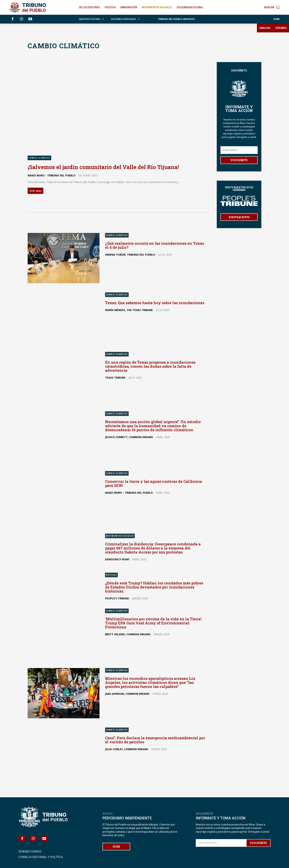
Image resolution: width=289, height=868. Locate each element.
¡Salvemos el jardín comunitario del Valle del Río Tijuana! (103, 167)
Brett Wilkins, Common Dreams (128, 634)
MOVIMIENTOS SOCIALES (120, 536)
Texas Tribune (115, 378)
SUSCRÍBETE (239, 160)
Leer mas (35, 190)
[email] (239, 150)
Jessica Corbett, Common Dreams (129, 437)
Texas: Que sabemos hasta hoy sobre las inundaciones (155, 303)
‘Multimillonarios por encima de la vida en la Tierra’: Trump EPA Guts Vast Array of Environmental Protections (154, 623)
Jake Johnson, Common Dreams (127, 694)
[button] (272, 7)
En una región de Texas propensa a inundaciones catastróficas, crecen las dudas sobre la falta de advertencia (150, 366)
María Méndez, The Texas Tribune (129, 310)
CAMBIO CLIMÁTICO (39, 158)
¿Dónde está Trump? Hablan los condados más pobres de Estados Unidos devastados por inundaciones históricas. (154, 587)
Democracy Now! (117, 559)
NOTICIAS (111, 575)
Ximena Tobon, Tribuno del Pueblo (130, 254)
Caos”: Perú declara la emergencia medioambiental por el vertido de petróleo (155, 740)
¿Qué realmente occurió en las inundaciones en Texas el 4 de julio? (155, 245)
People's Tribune (117, 598)
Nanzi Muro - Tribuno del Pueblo (52, 175)
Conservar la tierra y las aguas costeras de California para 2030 (154, 483)
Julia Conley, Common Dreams (127, 749)
